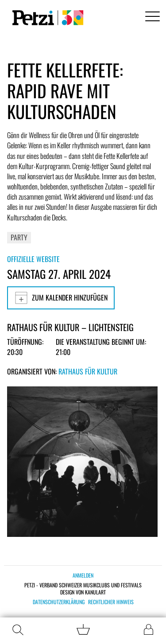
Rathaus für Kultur (88, 371)
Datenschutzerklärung (59, 602)
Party (19, 237)
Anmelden (83, 575)
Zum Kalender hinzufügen (61, 298)
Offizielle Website (33, 259)
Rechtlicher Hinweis (111, 602)
